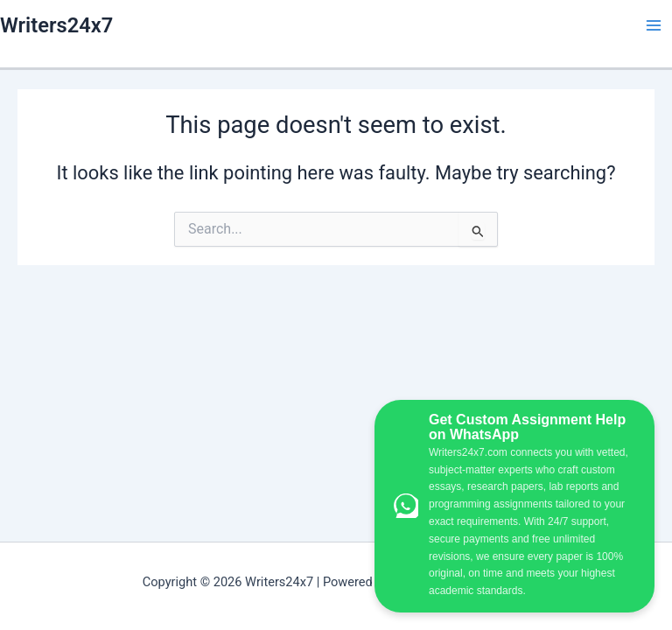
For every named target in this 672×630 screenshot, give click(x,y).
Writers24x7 (56, 25)
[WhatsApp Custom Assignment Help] (514, 506)
